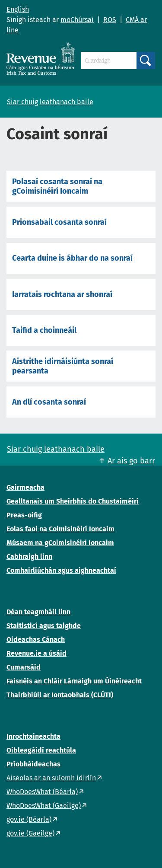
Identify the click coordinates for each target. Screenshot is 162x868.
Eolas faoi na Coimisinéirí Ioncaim (60, 529)
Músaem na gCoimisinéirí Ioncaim (60, 543)
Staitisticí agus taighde (44, 626)
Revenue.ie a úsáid (37, 653)
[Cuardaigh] (109, 61)
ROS (110, 20)
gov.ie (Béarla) (29, 819)
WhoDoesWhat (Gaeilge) (44, 806)
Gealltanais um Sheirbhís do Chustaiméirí (73, 501)
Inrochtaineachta (33, 736)
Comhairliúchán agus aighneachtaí (61, 570)
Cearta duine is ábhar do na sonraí (72, 258)
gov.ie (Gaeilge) (30, 833)
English (18, 9)
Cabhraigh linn (29, 557)
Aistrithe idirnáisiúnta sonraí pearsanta (63, 366)
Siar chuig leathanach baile (50, 102)
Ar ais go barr (131, 461)
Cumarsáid (24, 667)
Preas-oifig (24, 515)
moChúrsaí (77, 20)
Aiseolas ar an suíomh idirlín (51, 778)
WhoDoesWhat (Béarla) (42, 792)
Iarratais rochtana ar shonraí (62, 294)
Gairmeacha (25, 487)
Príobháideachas (33, 764)
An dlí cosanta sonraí (49, 402)
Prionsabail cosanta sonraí (59, 222)
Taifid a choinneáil (44, 330)
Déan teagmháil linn (38, 612)
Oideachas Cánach (36, 640)
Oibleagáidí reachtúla (41, 750)
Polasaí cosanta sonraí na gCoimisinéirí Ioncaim (57, 186)
